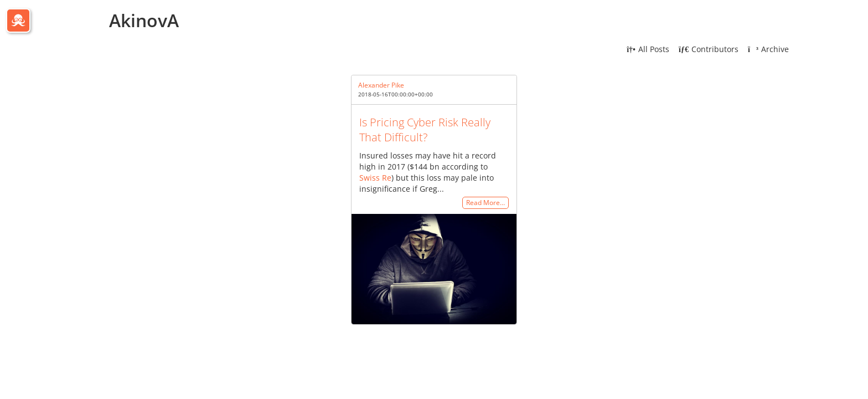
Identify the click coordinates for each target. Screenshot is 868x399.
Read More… (485, 203)
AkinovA (144, 20)
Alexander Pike (381, 85)
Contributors (709, 49)
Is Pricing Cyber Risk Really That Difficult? (425, 130)
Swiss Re (375, 178)
